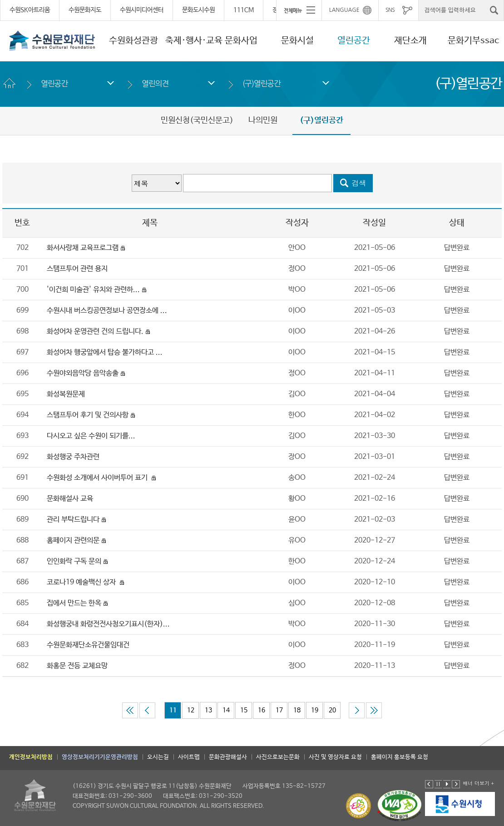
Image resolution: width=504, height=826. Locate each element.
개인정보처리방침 (31, 757)
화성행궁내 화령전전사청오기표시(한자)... (108, 624)
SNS (390, 10)
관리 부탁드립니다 (73, 520)
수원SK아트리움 (30, 10)
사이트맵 (189, 757)
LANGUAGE (344, 10)
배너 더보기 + (478, 783)
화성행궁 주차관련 (74, 457)
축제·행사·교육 (194, 41)
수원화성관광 (133, 41)
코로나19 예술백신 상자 (82, 582)
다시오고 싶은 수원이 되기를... (91, 436)
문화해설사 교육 (70, 499)
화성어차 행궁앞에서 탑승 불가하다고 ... (105, 352)
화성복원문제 (66, 394)
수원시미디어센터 (142, 10)
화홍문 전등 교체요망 (77, 666)
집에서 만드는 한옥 (74, 603)
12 (191, 710)
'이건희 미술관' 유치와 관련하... (93, 290)
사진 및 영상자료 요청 (335, 757)
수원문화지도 (85, 10)
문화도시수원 (198, 10)
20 (332, 710)
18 (297, 710)
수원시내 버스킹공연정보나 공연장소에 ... (107, 311)
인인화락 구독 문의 (74, 561)
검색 (359, 183)
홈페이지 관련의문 (73, 540)
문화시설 (297, 41)
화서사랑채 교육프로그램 (83, 248)
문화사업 (241, 41)
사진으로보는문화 (278, 757)
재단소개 (410, 41)
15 (244, 710)
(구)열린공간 (262, 83)
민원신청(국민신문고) (197, 120)
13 (208, 710)
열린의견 (155, 83)
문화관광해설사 (228, 757)
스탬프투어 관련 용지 (77, 269)
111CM (244, 10)
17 (279, 710)
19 (315, 710)
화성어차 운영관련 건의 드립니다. (95, 331)
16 (262, 710)
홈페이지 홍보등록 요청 (400, 757)
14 (226, 710)
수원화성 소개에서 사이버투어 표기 (98, 478)
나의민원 (263, 120)
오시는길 (158, 757)
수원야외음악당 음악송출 (83, 373)
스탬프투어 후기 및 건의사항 (88, 415)
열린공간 (354, 41)
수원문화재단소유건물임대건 (88, 645)
